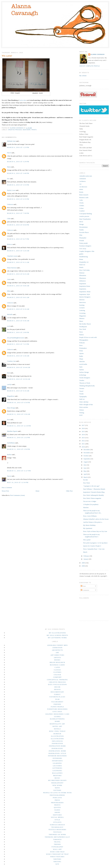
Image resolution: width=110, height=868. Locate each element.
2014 (83, 435)
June (85, 468)
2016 (83, 428)
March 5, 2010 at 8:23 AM (18, 274)
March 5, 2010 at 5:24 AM (18, 251)
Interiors (82, 300)
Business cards (84, 197)
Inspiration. (83, 289)
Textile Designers (85, 378)
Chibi (9, 219)
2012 (83, 441)
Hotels (81, 267)
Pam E (9, 153)
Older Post (69, 491)
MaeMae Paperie (12, 431)
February (87, 556)
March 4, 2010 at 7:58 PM (18, 213)
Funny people (84, 243)
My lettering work (57, 638)
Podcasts (82, 343)
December (87, 450)
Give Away (83, 249)
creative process (15, 130)
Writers (82, 410)
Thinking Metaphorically (87, 386)
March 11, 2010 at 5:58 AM (19, 414)
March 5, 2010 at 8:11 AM (18, 262)
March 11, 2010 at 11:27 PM (19, 471)
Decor (81, 222)
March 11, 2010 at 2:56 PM (18, 449)
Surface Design (84, 372)
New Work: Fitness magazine (92, 498)
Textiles (82, 380)
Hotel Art (82, 265)
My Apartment (88, 528)
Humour (82, 273)
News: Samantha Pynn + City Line (94, 549)
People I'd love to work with (88, 337)
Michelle (10, 314)
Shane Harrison (12, 268)
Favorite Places (84, 232)
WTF (81, 415)
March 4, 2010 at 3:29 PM (18, 162)
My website (83, 76)
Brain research (84, 195)
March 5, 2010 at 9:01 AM (18, 297)
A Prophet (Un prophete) (91, 504)
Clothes (82, 206)
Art (80, 184)
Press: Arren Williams (90, 516)
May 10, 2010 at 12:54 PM (18, 482)
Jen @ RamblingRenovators (16, 338)
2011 (83, 444)
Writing (82, 413)
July (85, 465)
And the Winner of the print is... (93, 522)
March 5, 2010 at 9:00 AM (18, 286)
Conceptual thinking (86, 214)
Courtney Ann (11, 361)
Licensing (82, 313)
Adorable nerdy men (86, 176)
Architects (82, 181)
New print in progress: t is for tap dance (95, 543)
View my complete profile (90, 66)
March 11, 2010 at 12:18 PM (19, 426)
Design (81, 224)
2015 (83, 431)
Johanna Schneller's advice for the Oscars (96, 519)
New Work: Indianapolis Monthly (93, 495)
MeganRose (11, 396)
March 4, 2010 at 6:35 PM (18, 199)
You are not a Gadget (90, 501)
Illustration (83, 275)
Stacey (9, 476)
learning (82, 305)
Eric (8, 179)
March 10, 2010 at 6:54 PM (19, 402)
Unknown (10, 204)
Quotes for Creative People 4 (92, 546)
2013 (83, 438)
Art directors (83, 187)
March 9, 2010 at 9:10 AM (18, 391)
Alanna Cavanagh (98, 54)
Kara (9, 420)
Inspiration (83, 284)
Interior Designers (85, 297)
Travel (81, 391)
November (87, 453)
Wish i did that (84, 402)
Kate (9, 373)
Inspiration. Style (85, 294)
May (85, 471)
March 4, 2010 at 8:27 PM (18, 239)
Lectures (82, 308)
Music (81, 321)
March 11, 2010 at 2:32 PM (18, 437)
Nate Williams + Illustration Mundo (94, 489)
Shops (81, 359)
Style (81, 367)
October (86, 456)
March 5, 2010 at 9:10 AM (18, 309)
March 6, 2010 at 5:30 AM (18, 356)
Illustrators (83, 278)
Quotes (81, 353)
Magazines (83, 316)
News (81, 332)
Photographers (84, 340)
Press (81, 345)
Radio (81, 356)
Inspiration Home (85, 286)
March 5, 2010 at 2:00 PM (18, 332)
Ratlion (9, 455)
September (87, 459)
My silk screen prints (57, 635)
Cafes (81, 200)
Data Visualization (85, 219)
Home (38, 491)
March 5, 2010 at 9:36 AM (18, 321)
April (85, 474)
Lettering (82, 310)
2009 (83, 563)
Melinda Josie (11, 141)
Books (81, 192)
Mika (9, 291)
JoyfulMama (11, 443)
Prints (34, 130)
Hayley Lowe (11, 190)
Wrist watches (84, 407)
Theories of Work (85, 383)
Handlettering (84, 257)
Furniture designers (85, 246)
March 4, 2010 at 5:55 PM (18, 185)
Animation (83, 179)
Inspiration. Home (85, 292)
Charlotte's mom (12, 256)
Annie (9, 279)
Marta (9, 167)
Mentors (82, 318)
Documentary (84, 227)
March (86, 477)
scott (9, 326)
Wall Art (82, 399)
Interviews (83, 302)
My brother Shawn (85, 324)
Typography (83, 396)
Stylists (82, 370)
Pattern (81, 335)
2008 (83, 566)
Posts (83, 586)
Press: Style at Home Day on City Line (95, 531)
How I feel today (85, 270)
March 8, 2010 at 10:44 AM (19, 367)
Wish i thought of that (86, 405)
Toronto (82, 388)
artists (81, 189)
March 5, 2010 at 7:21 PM (18, 344)
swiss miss (23, 100)
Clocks (81, 203)
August (86, 462)
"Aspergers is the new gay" (91, 486)
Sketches (82, 361)
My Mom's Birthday (89, 525)
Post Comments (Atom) (18, 495)
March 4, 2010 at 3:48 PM (18, 173)
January (86, 559)
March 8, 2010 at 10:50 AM (19, 379)
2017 (83, 425)
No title (85, 480)
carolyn (9, 384)
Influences (82, 281)
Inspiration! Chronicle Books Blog (94, 492)
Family (81, 230)
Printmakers (83, 348)
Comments (85, 590)
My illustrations (57, 633)
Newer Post (5, 491)
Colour (81, 208)
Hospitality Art (84, 262)
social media (83, 364)
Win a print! (87, 540)
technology (83, 375)
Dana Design (11, 408)
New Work (27, 130)
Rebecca (10, 244)
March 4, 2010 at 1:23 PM (18, 147)
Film (81, 235)
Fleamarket (83, 238)
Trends (81, 394)
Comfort (82, 211)
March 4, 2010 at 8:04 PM (18, 225)
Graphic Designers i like (87, 251)
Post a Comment (7, 487)
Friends (82, 241)
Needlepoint (83, 327)
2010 (83, 447)
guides (81, 254)
